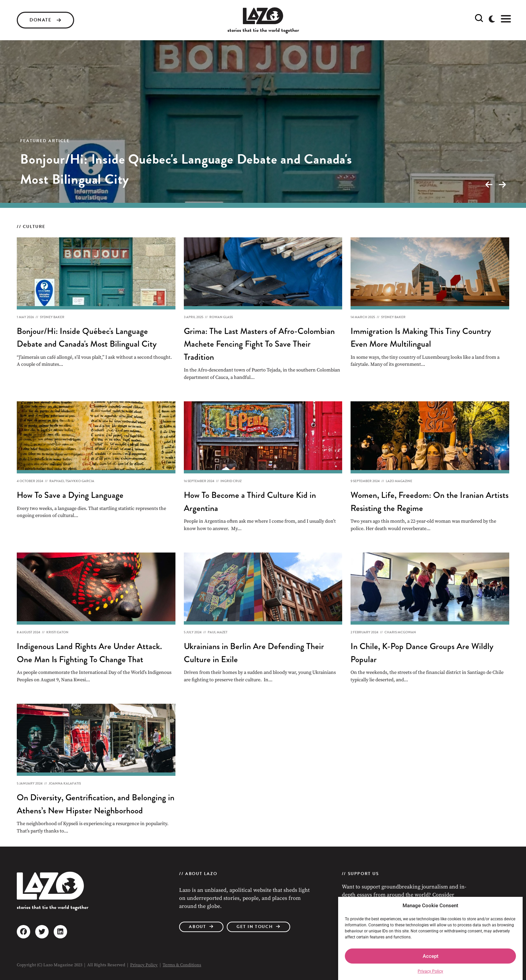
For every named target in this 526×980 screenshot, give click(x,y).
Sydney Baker (52, 317)
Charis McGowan (400, 632)
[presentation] (489, 185)
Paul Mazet (218, 632)
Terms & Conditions (182, 965)
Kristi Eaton (57, 632)
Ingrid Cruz (231, 481)
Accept (431, 956)
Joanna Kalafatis (65, 783)
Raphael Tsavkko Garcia (72, 481)
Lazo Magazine (399, 481)
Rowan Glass (221, 317)
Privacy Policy (430, 971)
